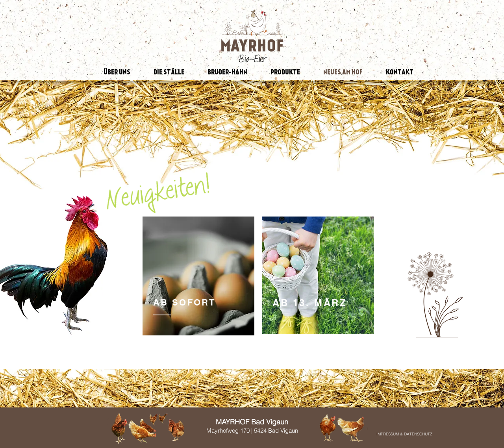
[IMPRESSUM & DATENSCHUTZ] (404, 434)
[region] (198, 277)
